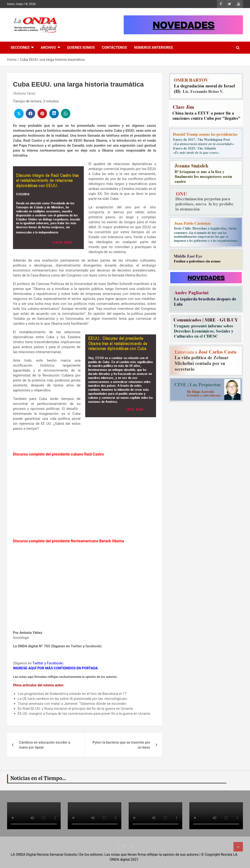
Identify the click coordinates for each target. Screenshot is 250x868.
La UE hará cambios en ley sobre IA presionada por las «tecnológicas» (72, 699)
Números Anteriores (154, 48)
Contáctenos (114, 48)
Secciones (20, 48)
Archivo (48, 48)
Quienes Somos (81, 48)
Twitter (76, 646)
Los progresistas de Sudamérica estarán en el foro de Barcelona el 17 (72, 694)
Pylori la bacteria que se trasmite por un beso (121, 745)
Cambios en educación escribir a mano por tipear (44, 745)
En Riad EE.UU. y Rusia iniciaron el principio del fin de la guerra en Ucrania (75, 709)
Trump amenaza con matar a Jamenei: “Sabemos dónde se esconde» (72, 704)
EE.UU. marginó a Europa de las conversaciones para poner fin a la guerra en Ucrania (84, 714)
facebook (93, 646)
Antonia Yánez (25, 93)
